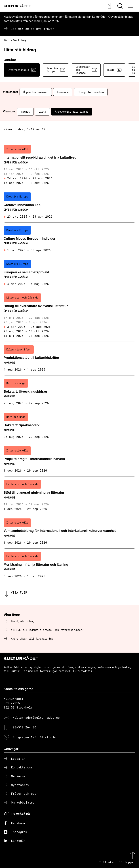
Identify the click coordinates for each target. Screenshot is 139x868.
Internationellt (22, 70)
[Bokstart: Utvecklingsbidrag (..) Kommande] (69, 392)
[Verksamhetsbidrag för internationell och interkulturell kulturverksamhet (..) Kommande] (69, 532)
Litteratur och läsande (86, 70)
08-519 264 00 (24, 727)
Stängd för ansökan (91, 92)
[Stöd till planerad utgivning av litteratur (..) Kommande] (69, 496)
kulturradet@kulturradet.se (36, 717)
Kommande (63, 92)
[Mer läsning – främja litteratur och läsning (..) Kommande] (69, 565)
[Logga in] (109, 6)
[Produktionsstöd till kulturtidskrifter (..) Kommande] (69, 359)
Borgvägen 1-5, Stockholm (34, 737)
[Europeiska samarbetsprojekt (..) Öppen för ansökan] (69, 273)
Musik (114, 70)
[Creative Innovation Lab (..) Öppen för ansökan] (69, 206)
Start (7, 40)
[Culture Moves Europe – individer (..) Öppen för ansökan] (69, 239)
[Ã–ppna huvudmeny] (131, 6)
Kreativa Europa (56, 70)
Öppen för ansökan (36, 92)
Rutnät (25, 112)
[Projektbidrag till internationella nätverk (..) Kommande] (69, 460)
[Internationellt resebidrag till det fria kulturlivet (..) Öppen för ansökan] (69, 165)
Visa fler (19, 592)
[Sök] (120, 6)
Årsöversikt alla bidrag (72, 112)
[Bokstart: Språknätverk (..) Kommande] (69, 426)
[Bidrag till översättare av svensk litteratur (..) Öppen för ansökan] (69, 316)
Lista (42, 112)
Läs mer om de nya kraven (33, 29)
